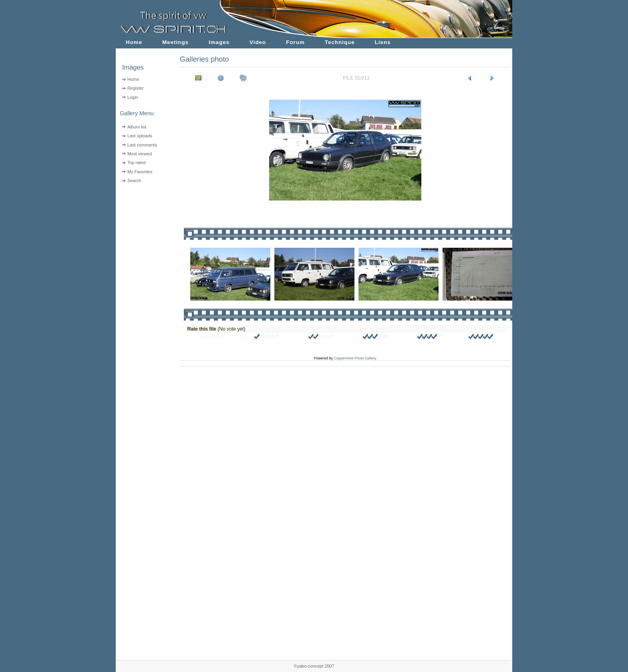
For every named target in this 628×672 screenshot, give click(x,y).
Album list (137, 127)
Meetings (175, 42)
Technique (340, 42)
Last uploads (140, 136)
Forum (295, 42)
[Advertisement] (143, 236)
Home (134, 42)
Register (136, 88)
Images (219, 42)
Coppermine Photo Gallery (355, 358)
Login (133, 97)
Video (258, 42)
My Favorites (140, 172)
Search (134, 181)
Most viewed (140, 154)
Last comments (142, 145)
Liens (383, 42)
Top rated (137, 162)
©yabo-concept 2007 (314, 666)
